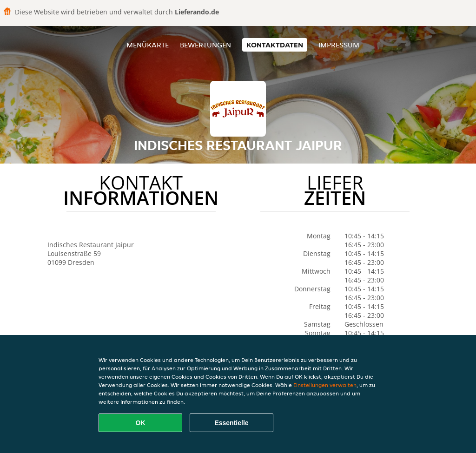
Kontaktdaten (275, 45)
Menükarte (148, 45)
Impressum (339, 45)
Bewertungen (205, 45)
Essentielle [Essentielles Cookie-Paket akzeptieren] (231, 423)
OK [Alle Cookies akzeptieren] (141, 423)
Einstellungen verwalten (325, 385)
